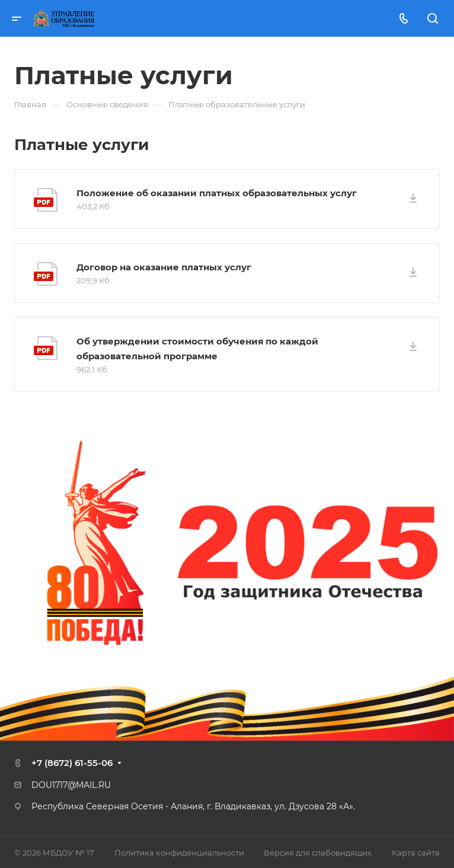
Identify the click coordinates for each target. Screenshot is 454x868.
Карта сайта (416, 853)
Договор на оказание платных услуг (164, 267)
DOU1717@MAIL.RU (71, 785)
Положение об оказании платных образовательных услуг (217, 193)
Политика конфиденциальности (179, 853)
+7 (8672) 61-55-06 (72, 763)
